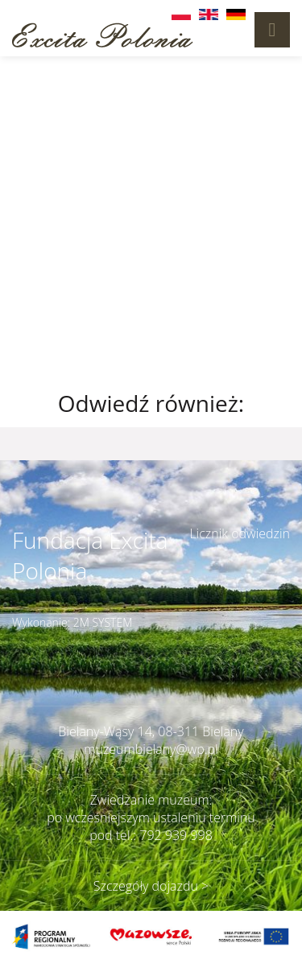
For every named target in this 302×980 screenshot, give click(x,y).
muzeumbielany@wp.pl (151, 749)
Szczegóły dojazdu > (151, 886)
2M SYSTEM (103, 622)
